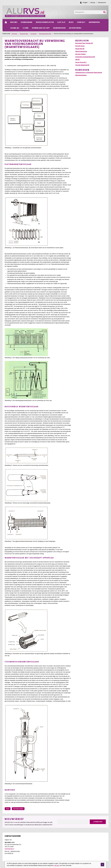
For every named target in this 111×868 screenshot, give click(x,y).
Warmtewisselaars (81, 75)
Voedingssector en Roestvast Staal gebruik (89, 73)
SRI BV (78, 60)
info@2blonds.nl (9, 849)
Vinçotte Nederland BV (82, 65)
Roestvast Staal (24, 34)
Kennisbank (33, 34)
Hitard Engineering (81, 51)
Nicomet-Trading (80, 54)
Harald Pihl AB (80, 49)
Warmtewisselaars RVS (45, 34)
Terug (8, 809)
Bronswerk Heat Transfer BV (84, 43)
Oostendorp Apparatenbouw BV (85, 57)
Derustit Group (80, 46)
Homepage (14, 34)
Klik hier (57, 866)
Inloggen (85, 2)
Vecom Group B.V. (81, 62)
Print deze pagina (18, 809)
